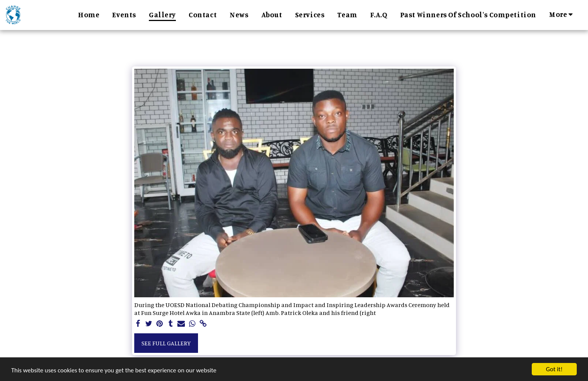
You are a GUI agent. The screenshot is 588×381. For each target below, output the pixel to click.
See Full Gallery (166, 343)
